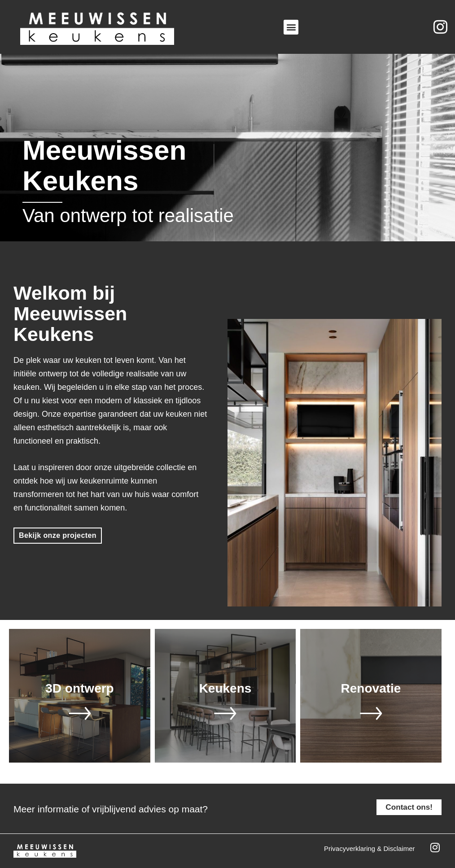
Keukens (225, 688)
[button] (291, 27)
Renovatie (371, 688)
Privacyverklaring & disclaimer (370, 848)
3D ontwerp (79, 688)
